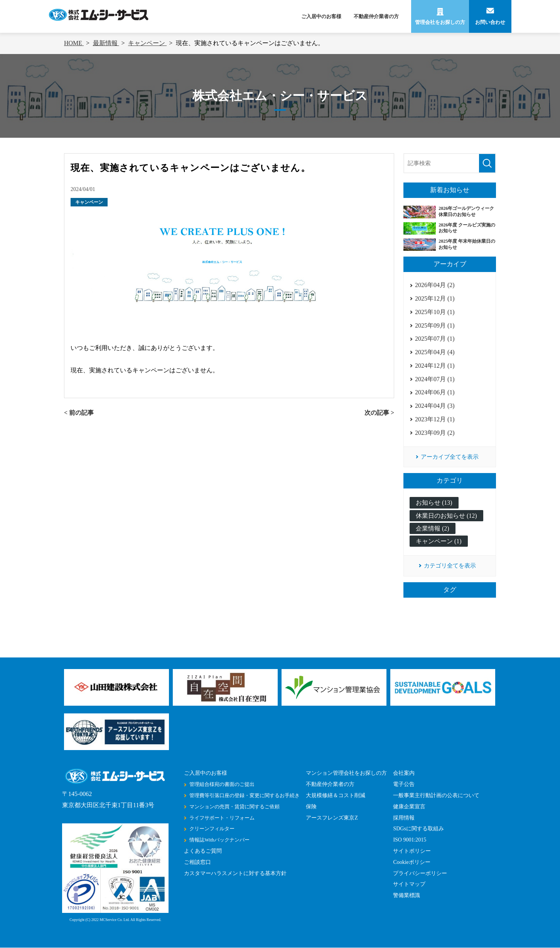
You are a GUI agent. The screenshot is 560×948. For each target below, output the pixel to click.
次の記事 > (379, 413)
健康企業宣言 (409, 807)
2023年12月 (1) (435, 419)
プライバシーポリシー (420, 873)
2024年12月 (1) (435, 366)
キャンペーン (89, 202)
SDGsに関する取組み (418, 829)
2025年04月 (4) (435, 352)
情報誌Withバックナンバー (219, 840)
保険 (311, 807)
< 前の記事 (79, 413)
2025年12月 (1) (435, 298)
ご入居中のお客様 (321, 16)
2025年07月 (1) (435, 339)
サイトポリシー (412, 851)
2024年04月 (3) (435, 406)
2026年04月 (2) (435, 285)
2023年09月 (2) (435, 433)
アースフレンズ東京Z (332, 818)
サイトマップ (409, 885)
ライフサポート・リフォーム (222, 818)
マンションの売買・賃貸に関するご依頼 (234, 807)
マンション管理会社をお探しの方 (346, 773)
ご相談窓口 (197, 862)
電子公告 (404, 785)
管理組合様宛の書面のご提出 (222, 785)
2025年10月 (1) (435, 312)
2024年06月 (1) (435, 392)
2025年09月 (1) (435, 325)
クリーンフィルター (212, 829)
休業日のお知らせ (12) (446, 516)
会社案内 (404, 773)
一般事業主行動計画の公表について (436, 795)
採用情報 (404, 818)
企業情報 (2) (433, 528)
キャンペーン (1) (439, 541)
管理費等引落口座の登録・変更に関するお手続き (245, 795)
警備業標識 (407, 896)
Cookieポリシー (412, 862)
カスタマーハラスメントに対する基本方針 (235, 873)
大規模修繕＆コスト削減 (336, 795)
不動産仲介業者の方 (376, 16)
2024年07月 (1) (435, 379)
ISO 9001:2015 (410, 840)
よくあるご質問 (203, 851)
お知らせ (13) (434, 503)
